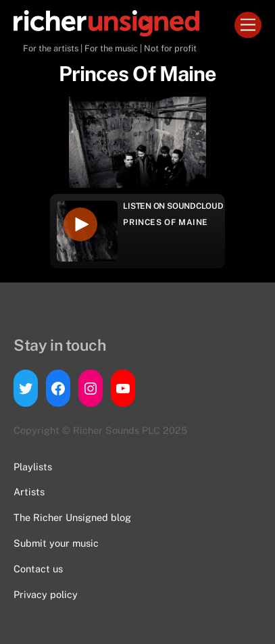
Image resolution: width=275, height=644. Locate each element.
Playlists (33, 467)
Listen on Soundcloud (173, 206)
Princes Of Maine (166, 222)
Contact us (38, 569)
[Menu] (248, 25)
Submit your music (56, 543)
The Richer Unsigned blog (72, 517)
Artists (29, 492)
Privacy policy (46, 594)
